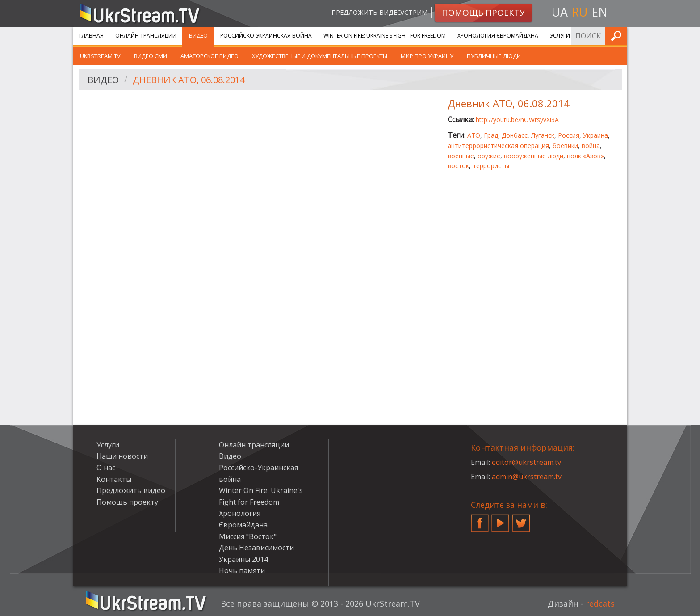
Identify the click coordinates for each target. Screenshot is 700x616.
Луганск (543, 135)
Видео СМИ (151, 56)
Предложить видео (131, 490)
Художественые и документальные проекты (320, 56)
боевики (565, 146)
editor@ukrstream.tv (526, 462)
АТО (474, 135)
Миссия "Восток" (248, 536)
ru (579, 12)
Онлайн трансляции (146, 36)
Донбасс (515, 135)
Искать (618, 36)
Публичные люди (494, 56)
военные (461, 156)
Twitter (521, 519)
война (591, 146)
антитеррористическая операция (498, 146)
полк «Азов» (585, 156)
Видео (198, 36)
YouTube (500, 519)
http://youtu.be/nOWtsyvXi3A (517, 120)
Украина (595, 135)
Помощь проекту (127, 502)
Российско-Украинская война (266, 36)
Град (491, 135)
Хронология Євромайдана (498, 36)
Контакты (114, 479)
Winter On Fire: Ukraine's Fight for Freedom (385, 36)
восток (458, 166)
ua (560, 12)
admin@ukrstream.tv (527, 477)
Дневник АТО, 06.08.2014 (189, 80)
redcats (600, 603)
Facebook (480, 519)
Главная (91, 36)
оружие (489, 156)
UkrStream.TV (100, 56)
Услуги (560, 36)
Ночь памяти (242, 570)
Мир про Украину (427, 56)
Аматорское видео (210, 56)
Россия (569, 135)
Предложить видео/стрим (379, 12)
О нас (106, 468)
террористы (491, 166)
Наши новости (122, 456)
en (599, 12)
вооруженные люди (534, 156)
